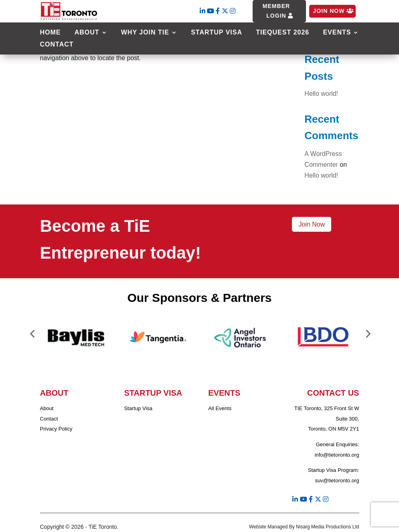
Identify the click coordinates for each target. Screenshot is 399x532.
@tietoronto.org (341, 455)
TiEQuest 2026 (283, 33)
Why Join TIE (145, 33)
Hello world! (321, 94)
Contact (57, 45)
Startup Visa (217, 33)
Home (51, 33)
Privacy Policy (56, 429)
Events (337, 33)
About (87, 33)
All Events (220, 408)
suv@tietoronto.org (337, 480)
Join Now (329, 11)
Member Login (276, 11)
